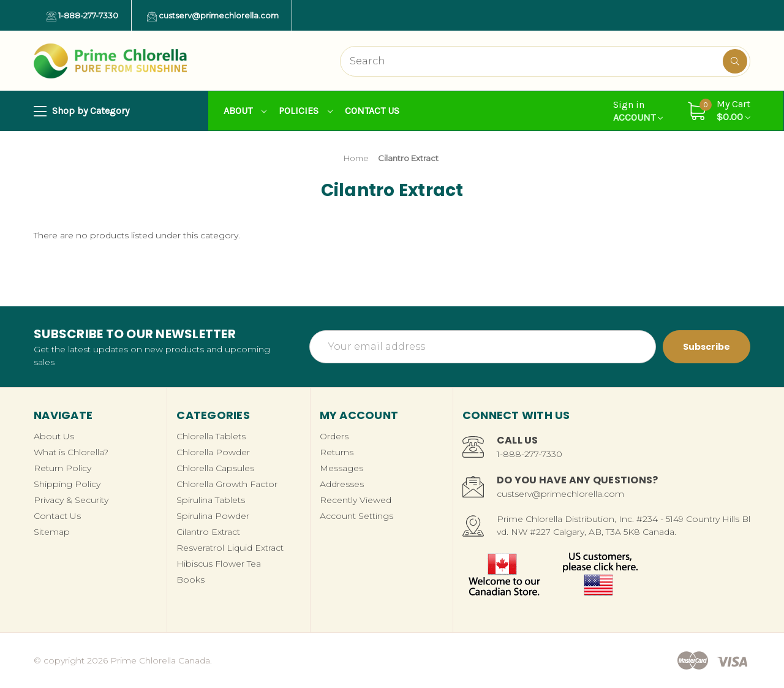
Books (190, 580)
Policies (306, 111)
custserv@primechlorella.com (213, 16)
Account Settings (356, 516)
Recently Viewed (356, 500)
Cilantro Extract (208, 532)
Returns (337, 452)
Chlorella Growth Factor (227, 484)
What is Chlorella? (71, 452)
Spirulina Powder (213, 516)
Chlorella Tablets (211, 436)
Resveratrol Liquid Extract (230, 548)
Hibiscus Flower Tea (219, 564)
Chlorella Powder (213, 452)
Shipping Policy (67, 484)
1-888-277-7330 (82, 16)
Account (638, 111)
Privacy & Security (71, 500)
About (245, 111)
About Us (54, 436)
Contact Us (372, 111)
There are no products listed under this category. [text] (137, 235)
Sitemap (52, 532)
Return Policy (62, 468)
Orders (334, 436)
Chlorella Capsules (215, 468)
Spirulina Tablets (211, 500)
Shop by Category (81, 112)
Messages (341, 468)
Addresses (342, 484)
